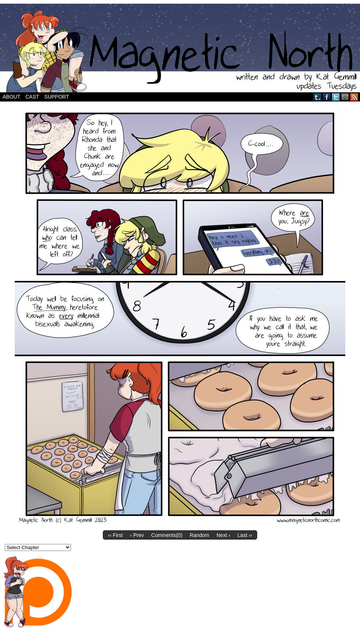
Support (57, 97)
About (11, 97)
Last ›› (245, 535)
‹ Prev (137, 535)
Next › (223, 535)
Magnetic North (180, 48)
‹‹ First (115, 535)
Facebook (327, 97)
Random (199, 535)
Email (345, 97)
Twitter (336, 97)
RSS (354, 97)
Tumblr (318, 97)
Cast (32, 97)
